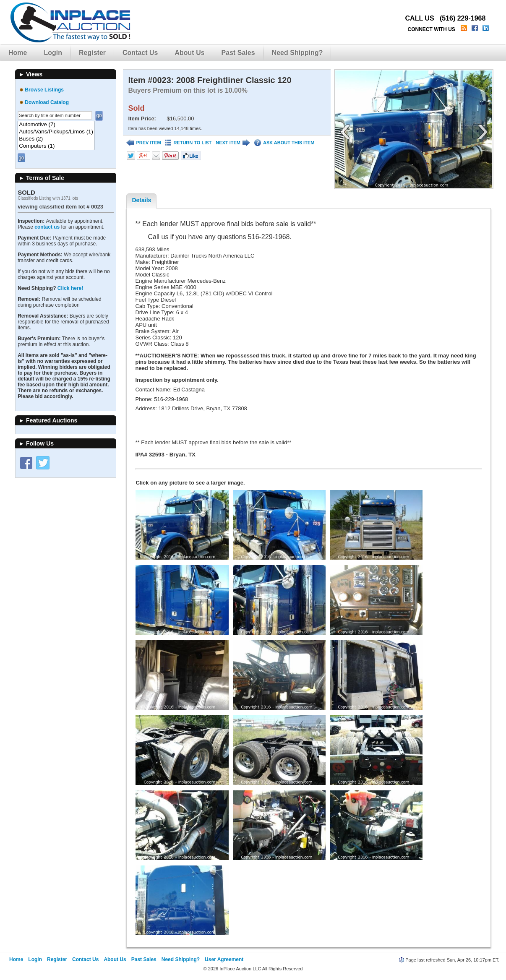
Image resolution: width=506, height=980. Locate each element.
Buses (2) (56, 139)
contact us (47, 227)
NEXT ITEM (233, 143)
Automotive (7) (56, 125)
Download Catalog (47, 102)
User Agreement (224, 959)
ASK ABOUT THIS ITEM (284, 143)
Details (141, 200)
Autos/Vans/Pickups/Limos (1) (56, 132)
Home (18, 53)
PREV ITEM (143, 143)
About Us (189, 53)
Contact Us (140, 53)
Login (53, 53)
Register (92, 53)
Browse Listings (44, 90)
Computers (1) (56, 146)
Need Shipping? (297, 53)
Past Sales (238, 53)
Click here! (70, 288)
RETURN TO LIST (189, 143)
